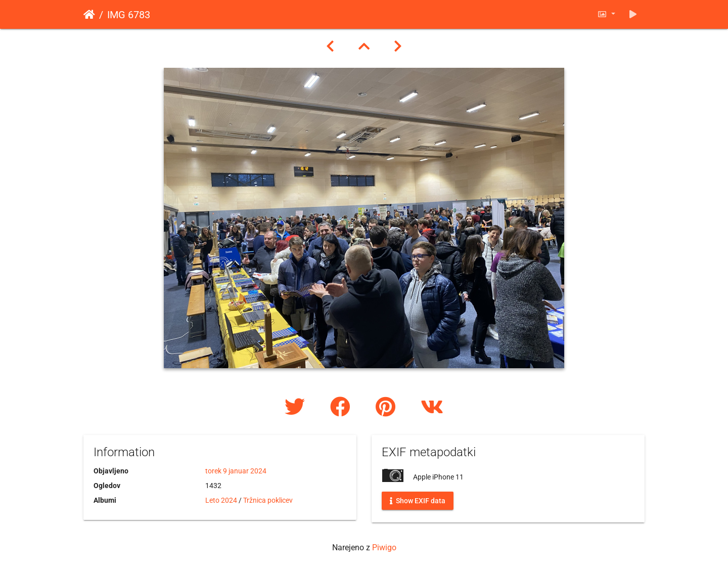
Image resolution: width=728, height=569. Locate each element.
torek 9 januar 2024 (236, 471)
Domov (89, 15)
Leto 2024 (221, 500)
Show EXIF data (418, 501)
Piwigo (384, 548)
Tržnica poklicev (268, 500)
